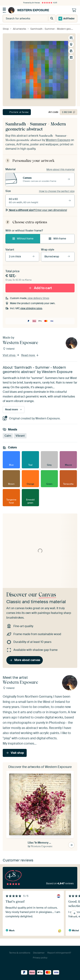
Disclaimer (39, 953)
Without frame (23, 239)
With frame (57, 239)
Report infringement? (59, 953)
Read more (30, 355)
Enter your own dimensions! (36, 210)
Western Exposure (29, 10)
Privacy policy (40, 958)
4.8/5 (49, 3)
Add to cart (40, 288)
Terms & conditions (20, 953)
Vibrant (20, 436)
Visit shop (11, 355)
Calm (8, 436)
